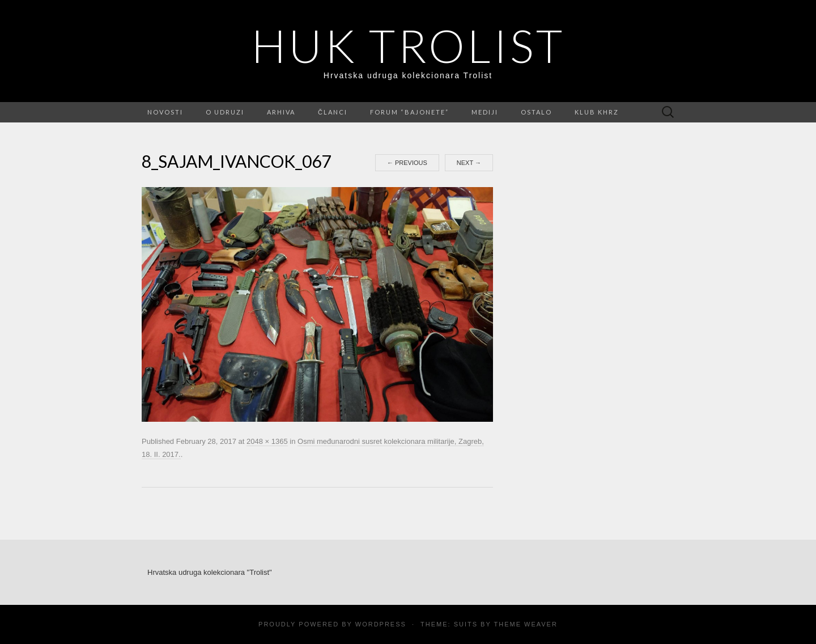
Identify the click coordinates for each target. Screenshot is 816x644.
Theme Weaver (525, 624)
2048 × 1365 (267, 441)
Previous (407, 163)
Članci (333, 112)
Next (469, 163)
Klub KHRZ (597, 112)
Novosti (165, 112)
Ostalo (536, 112)
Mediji (485, 112)
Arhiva (281, 112)
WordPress (381, 624)
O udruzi (225, 112)
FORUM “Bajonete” (409, 112)
